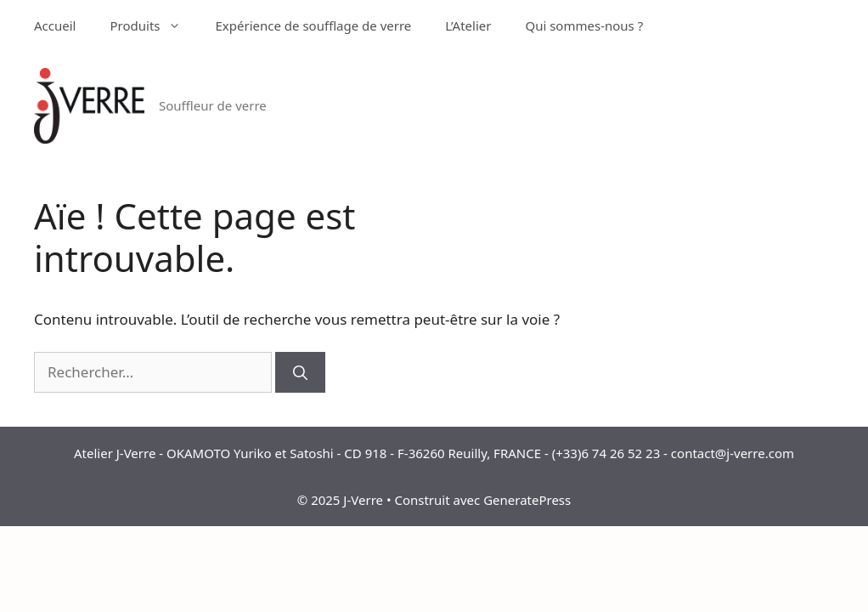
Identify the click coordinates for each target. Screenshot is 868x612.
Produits (154, 25)
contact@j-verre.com (733, 453)
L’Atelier (468, 25)
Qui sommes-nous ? (584, 25)
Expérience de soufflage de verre (313, 25)
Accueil (55, 25)
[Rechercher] (300, 372)
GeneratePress (527, 500)
